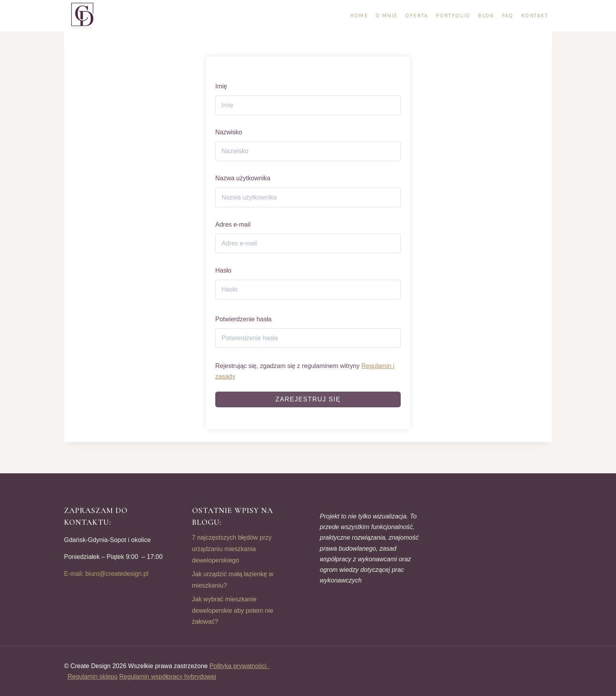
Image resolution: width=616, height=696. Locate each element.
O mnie (387, 16)
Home (359, 16)
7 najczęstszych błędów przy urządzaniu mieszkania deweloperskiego (232, 549)
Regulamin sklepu (93, 677)
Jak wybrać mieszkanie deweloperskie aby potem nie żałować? (233, 611)
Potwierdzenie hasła (243, 319)
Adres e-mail (233, 224)
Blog (486, 16)
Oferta (416, 16)
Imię (221, 86)
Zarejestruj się (308, 399)
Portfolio (453, 16)
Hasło (223, 270)
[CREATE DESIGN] (83, 16)
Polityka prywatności (240, 666)
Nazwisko (229, 132)
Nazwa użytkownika (243, 178)
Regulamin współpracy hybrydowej (168, 677)
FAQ (508, 16)
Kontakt (535, 16)
